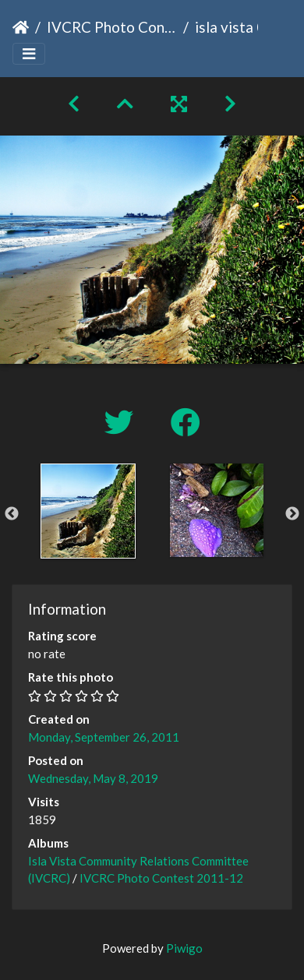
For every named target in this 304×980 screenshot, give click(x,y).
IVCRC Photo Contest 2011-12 (112, 27)
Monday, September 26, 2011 (104, 737)
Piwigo (184, 948)
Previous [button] (12, 514)
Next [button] (292, 514)
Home (21, 27)
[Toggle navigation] (29, 54)
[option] (88, 511)
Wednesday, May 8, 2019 (93, 778)
